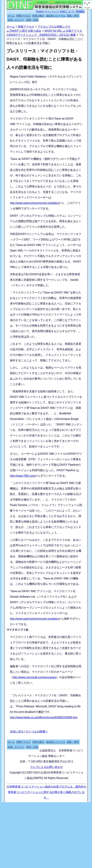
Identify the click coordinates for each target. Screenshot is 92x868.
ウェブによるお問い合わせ (46, 767)
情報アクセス (24, 16)
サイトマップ (52, 11)
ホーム (11, 16)
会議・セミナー (16, 20)
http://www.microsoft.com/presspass (35, 677)
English (40, 11)
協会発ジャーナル (56, 16)
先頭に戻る (17, 732)
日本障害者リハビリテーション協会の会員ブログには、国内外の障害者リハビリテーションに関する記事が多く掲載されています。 (46, 792)
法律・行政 (32, 20)
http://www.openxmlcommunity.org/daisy (34, 203)
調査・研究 (73, 16)
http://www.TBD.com (22, 476)
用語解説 (80, 11)
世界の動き (38, 16)
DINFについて (67, 11)
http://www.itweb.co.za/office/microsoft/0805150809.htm (44, 717)
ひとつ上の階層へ (37, 732)
